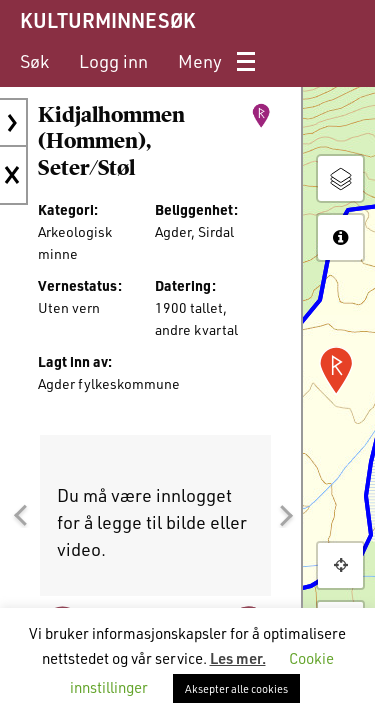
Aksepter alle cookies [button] (236, 688)
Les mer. (238, 658)
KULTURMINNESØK (107, 20)
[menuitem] (34, 61)
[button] (20, 515)
